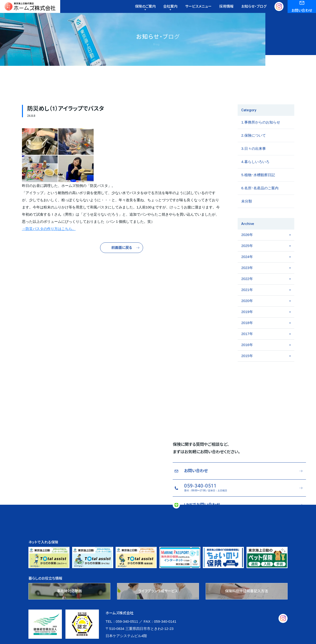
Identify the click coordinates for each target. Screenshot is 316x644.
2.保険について (254, 146)
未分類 (247, 212)
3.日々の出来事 (254, 160)
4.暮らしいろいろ (255, 173)
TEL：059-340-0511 (122, 632)
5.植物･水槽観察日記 (258, 186)
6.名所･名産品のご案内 (260, 199)
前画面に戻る (122, 259)
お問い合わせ (302, 12)
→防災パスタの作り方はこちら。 (49, 240)
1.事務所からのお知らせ (261, 133)
